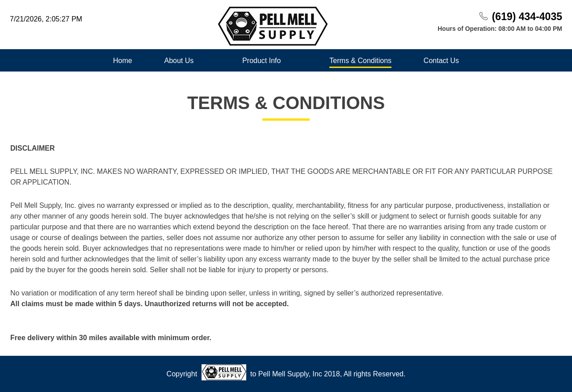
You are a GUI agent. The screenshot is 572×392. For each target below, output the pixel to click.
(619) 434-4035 (527, 17)
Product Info (261, 61)
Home (123, 61)
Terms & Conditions (360, 61)
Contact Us (441, 61)
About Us (179, 61)
